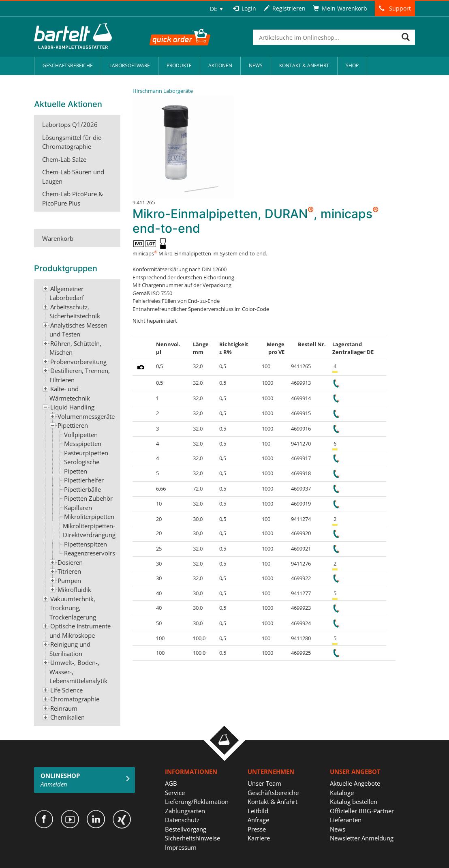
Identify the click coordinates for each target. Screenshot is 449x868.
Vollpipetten (81, 435)
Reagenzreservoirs (90, 553)
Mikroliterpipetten (89, 517)
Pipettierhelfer (84, 480)
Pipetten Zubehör (88, 498)
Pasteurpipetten (86, 453)
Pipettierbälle (82, 489)
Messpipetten (83, 444)
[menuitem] (216, 9)
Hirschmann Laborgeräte (163, 91)
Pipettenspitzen (86, 544)
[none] (216, 9)
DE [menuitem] (214, 9)
